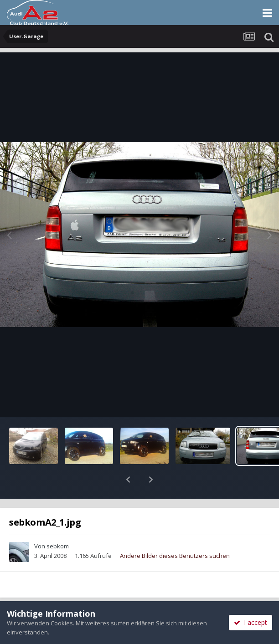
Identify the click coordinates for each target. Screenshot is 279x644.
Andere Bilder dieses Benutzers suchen (175, 532)
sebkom (58, 522)
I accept (251, 622)
